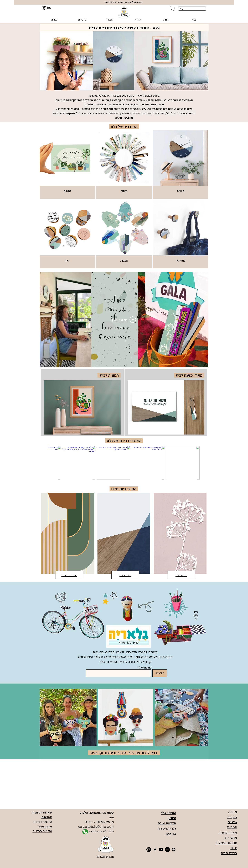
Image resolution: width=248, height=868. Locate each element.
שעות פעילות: (105, 813)
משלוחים (47, 817)
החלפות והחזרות (42, 822)
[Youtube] (161, 850)
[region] (82, 402)
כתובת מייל (145, 668)
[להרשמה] (160, 673)
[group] (124, 463)
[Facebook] (155, 850)
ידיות (234, 848)
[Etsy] (167, 850)
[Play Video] (124, 320)
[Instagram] (149, 850)
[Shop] (85, 832)
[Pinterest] (174, 850)
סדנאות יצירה (167, 823)
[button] (166, 20)
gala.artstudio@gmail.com (96, 827)
